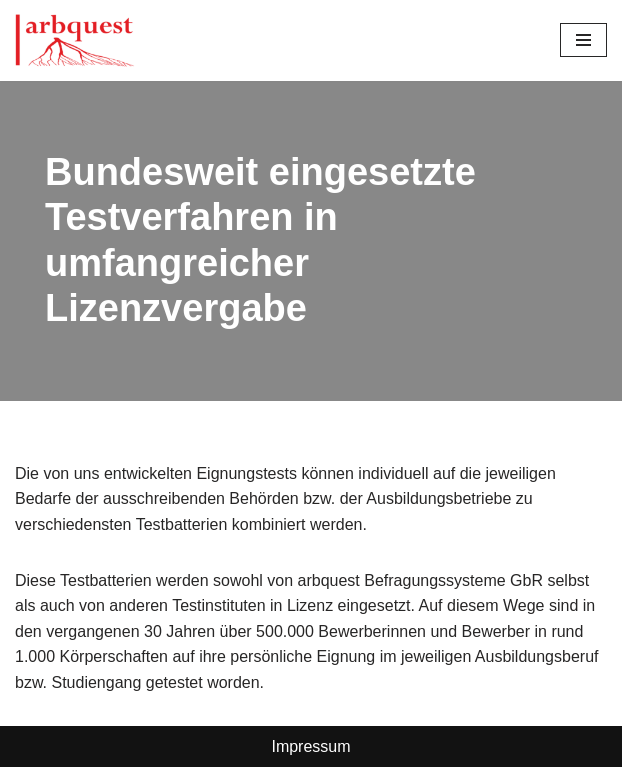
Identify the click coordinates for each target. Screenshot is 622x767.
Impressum (310, 746)
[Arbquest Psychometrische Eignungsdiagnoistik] (75, 40)
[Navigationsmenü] (583, 40)
